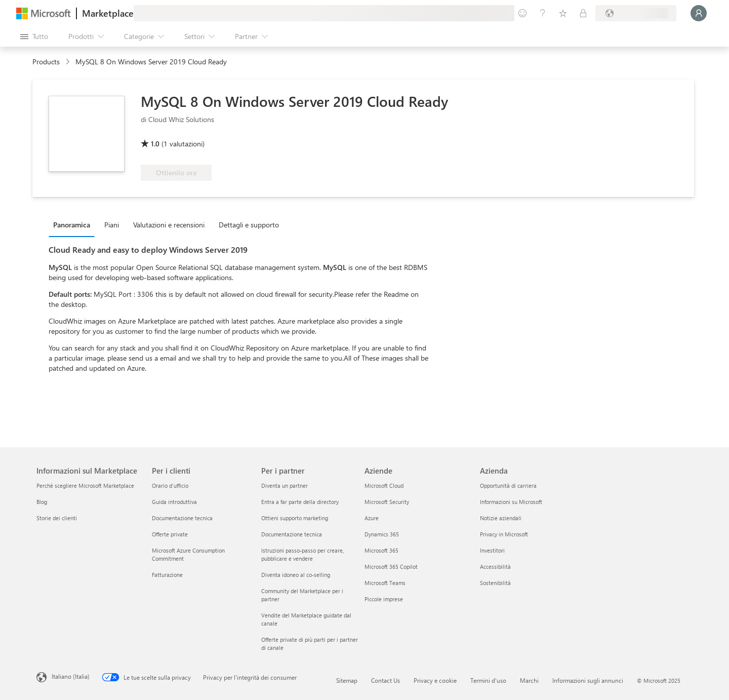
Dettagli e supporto (249, 225)
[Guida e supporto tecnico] (543, 13)
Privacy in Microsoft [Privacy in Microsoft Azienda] (504, 534)
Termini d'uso (488, 680)
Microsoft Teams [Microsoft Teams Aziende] (385, 583)
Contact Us (386, 680)
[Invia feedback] (522, 13)
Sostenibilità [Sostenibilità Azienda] (495, 583)
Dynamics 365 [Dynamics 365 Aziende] (382, 534)
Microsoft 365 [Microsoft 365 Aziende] (381, 550)
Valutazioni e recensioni (169, 225)
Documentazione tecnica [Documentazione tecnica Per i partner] (292, 534)
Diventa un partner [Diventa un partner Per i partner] (285, 485)
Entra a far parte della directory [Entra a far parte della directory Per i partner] (300, 502)
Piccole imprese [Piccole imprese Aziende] (384, 599)
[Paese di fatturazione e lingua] (636, 13)
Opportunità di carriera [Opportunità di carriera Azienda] (508, 485)
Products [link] (46, 62)
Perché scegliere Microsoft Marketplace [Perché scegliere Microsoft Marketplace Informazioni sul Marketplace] (85, 485)
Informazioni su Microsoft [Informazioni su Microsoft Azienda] (511, 502)
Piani (112, 225)
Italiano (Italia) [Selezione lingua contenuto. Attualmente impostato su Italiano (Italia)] (71, 676)
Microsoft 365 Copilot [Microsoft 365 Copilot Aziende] (391, 567)
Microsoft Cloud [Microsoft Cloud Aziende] (384, 485)
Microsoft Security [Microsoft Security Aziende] (387, 502)
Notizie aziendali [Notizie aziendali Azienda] (501, 518)
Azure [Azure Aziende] (372, 518)
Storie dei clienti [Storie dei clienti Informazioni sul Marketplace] (57, 518)
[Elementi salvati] (563, 13)
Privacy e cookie (435, 680)
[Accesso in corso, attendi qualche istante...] (699, 13)
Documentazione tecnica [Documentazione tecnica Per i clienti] (182, 518)
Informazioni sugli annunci (588, 680)
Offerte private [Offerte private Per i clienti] (170, 534)
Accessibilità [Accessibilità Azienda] (495, 567)
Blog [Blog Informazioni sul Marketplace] (42, 502)
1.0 (155, 144)
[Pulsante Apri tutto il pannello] (34, 36)
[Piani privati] (583, 13)
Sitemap (347, 680)
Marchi (529, 680)
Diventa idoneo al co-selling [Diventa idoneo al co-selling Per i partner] (296, 575)
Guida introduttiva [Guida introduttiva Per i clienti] (174, 502)
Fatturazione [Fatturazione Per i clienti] (167, 575)
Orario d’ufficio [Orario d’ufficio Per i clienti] (170, 485)
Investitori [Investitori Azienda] (492, 550)
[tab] (74, 224)
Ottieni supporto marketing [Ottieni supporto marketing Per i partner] (295, 518)
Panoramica (72, 225)
